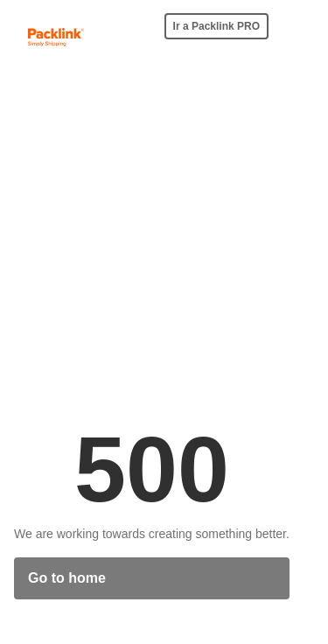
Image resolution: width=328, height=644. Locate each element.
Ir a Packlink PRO (216, 26)
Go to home (67, 578)
